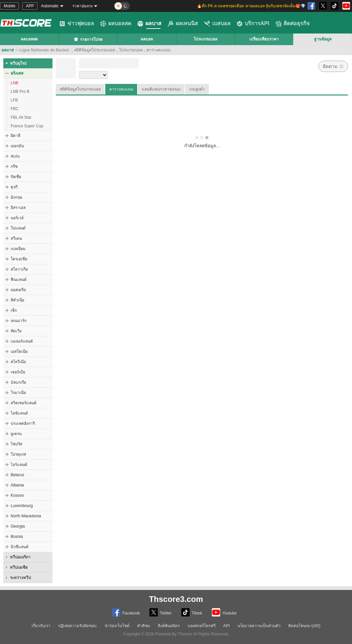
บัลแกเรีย (18, 382)
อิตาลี (15, 136)
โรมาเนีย (18, 393)
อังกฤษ (16, 197)
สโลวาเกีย (19, 269)
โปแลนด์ (18, 228)
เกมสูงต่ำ (197, 89)
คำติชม (144, 626)
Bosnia (17, 537)
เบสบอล (217, 24)
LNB (14, 83)
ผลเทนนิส (183, 24)
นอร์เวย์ (17, 218)
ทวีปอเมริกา (20, 557)
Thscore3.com (176, 599)
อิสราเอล (18, 208)
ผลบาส (149, 24)
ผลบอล (147, 39)
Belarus (17, 475)
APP (30, 6)
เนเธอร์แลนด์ (22, 341)
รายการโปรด (88, 39)
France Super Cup (27, 126)
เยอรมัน (17, 146)
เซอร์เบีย (18, 372)
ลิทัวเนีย (17, 300)
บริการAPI (253, 24)
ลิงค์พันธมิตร (169, 626)
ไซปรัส (16, 444)
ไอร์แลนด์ (19, 465)
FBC (15, 109)
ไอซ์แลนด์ (19, 413)
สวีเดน (16, 238)
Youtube (224, 612)
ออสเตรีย (18, 290)
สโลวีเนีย (18, 362)
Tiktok (192, 612)
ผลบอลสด (116, 24)
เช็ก (14, 310)
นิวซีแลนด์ (20, 547)
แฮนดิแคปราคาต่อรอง (161, 89)
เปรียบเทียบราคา (264, 39)
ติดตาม (333, 66)
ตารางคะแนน (121, 89)
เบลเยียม (18, 249)
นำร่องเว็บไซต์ (117, 626)
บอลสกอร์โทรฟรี (202, 626)
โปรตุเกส (18, 454)
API (226, 626)
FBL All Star (21, 117)
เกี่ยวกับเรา (41, 626)
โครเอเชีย (19, 259)
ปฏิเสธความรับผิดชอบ (77, 626)
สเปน (15, 156)
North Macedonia (26, 516)
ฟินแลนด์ (19, 280)
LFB (14, 100)
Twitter (160, 612)
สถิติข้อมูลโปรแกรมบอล (80, 89)
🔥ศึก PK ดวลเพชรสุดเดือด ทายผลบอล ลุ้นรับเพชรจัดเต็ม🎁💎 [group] (251, 6)
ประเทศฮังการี (23, 423)
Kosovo (17, 495)
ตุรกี (14, 187)
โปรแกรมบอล (205, 39)
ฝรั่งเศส (17, 73)
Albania (17, 485)
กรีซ (14, 166)
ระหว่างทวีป (20, 578)
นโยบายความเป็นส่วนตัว (259, 626)
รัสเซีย (16, 177)
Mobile (9, 6)
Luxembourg (22, 506)
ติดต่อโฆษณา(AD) (304, 626)
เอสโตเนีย (19, 352)
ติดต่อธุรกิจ (293, 24)
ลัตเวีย (16, 331)
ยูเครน (16, 434)
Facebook (126, 612)
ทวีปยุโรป (18, 63)
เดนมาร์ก (19, 321)
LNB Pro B (20, 92)
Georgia (18, 526)
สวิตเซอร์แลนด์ (24, 403)
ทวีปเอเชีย (19, 567)
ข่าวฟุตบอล (77, 24)
